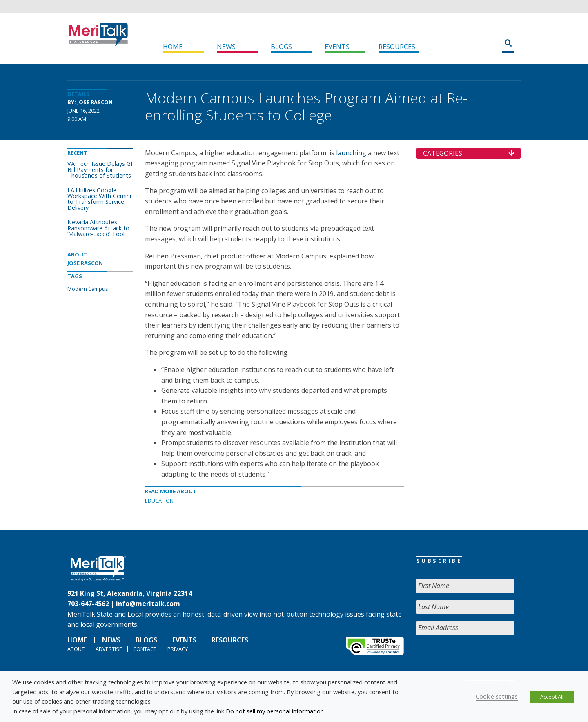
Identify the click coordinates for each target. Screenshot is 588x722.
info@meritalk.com (148, 604)
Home (173, 47)
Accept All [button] (552, 697)
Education (159, 501)
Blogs (281, 47)
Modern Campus (88, 289)
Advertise (109, 649)
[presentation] (479, 658)
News (226, 47)
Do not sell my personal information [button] (275, 711)
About (76, 649)
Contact (145, 649)
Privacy (178, 649)
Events (337, 47)
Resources (397, 47)
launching (351, 153)
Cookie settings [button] (497, 696)
